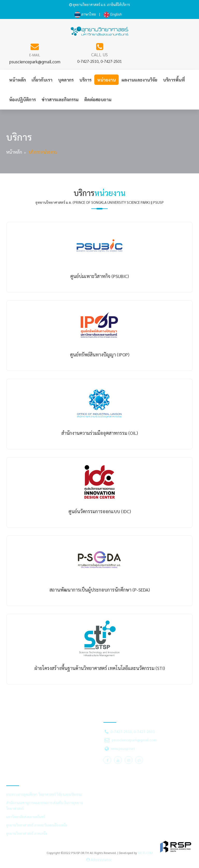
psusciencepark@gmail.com (35, 62)
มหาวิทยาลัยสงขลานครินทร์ (26, 817)
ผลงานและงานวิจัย (139, 80)
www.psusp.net (123, 748)
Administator (99, 859)
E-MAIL (35, 55)
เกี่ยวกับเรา (42, 80)
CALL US (99, 55)
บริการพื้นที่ (174, 80)
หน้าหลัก (17, 80)
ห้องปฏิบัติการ (22, 99)
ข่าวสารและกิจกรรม (60, 99)
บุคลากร (66, 80)
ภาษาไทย (85, 14)
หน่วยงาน (106, 80)
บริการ (85, 80)
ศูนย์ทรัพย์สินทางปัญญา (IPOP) (100, 354)
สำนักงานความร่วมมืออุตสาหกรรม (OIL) (100, 433)
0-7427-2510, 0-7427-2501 (99, 61)
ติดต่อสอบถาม (98, 99)
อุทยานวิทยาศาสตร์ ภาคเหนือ (27, 833)
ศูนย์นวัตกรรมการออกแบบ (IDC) (100, 511)
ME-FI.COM (145, 853)
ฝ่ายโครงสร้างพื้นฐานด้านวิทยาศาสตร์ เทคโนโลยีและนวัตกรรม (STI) (100, 668)
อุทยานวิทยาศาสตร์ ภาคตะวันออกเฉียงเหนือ (37, 825)
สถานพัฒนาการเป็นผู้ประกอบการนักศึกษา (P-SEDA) (100, 590)
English (113, 14)
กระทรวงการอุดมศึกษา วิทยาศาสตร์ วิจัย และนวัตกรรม (44, 794)
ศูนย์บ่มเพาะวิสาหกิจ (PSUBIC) (99, 276)
